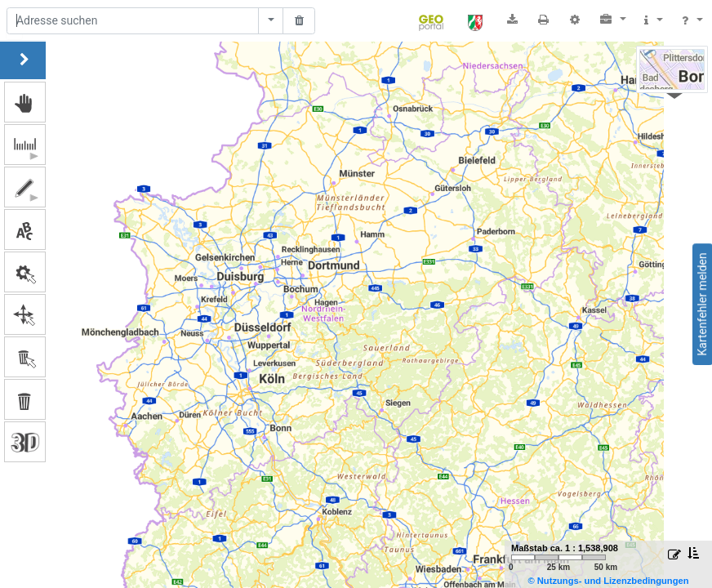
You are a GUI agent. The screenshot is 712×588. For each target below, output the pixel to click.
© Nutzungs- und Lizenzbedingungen (608, 581)
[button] (613, 20)
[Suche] (133, 21)
